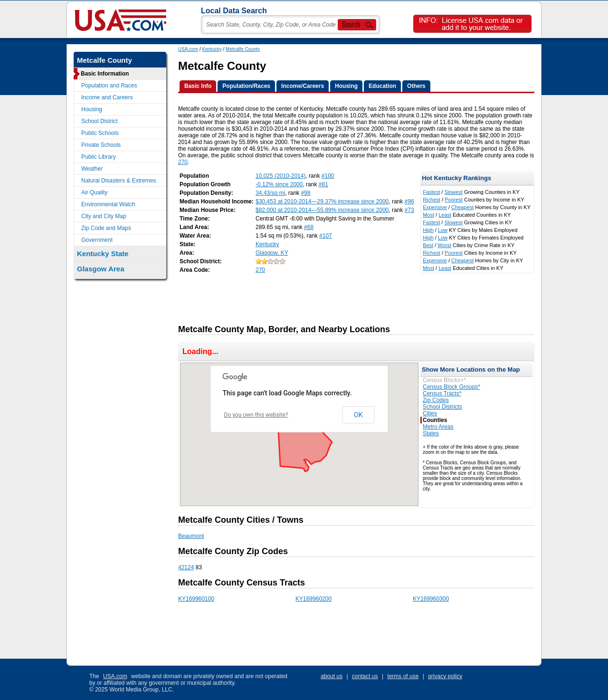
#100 (328, 176)
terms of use (403, 676)
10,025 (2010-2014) (280, 176)
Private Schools (101, 145)
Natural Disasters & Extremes (119, 181)
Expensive (435, 207)
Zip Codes (436, 400)
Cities (430, 413)
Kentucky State (103, 254)
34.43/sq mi (270, 193)
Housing (92, 109)
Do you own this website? (256, 415)
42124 (186, 567)
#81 (323, 184)
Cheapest (462, 207)
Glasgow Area (100, 269)
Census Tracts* (442, 393)
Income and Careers (107, 97)
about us (332, 676)
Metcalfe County (243, 49)
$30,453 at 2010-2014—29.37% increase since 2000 (322, 201)
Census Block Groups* (451, 387)
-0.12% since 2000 (279, 184)
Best (428, 245)
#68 (309, 227)
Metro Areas (438, 427)
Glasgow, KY (272, 253)
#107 (326, 236)
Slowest (453, 192)
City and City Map (104, 216)
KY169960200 (313, 599)
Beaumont (191, 536)
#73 (409, 210)
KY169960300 (431, 599)
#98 (305, 193)
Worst (444, 245)
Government (97, 240)
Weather (92, 169)
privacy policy (445, 676)
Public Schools (100, 133)
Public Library (99, 157)
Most (428, 215)
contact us (365, 676)
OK (358, 415)
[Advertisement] (351, 296)
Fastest (431, 192)
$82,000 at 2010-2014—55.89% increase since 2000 (322, 210)
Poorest (454, 200)
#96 (409, 201)
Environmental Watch (108, 204)
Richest (432, 200)
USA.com (188, 49)
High (428, 230)
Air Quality (94, 192)
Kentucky (212, 49)
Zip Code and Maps (106, 228)
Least (445, 215)
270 (183, 162)
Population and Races (109, 86)
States (431, 433)
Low (443, 230)
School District (100, 121)
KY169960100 (196, 599)
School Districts (442, 407)
